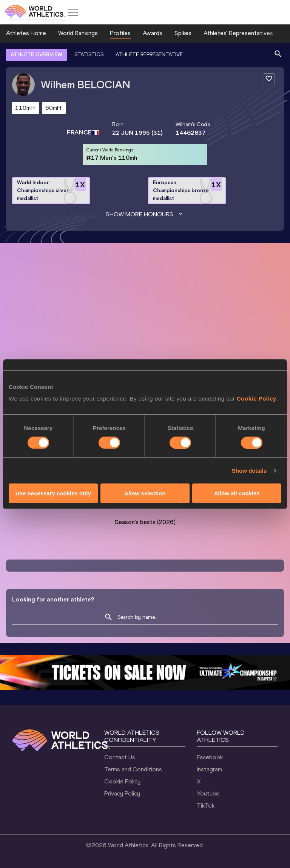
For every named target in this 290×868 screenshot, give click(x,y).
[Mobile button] (72, 12)
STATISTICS (89, 55)
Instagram (209, 769)
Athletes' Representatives (238, 33)
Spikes (183, 33)
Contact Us (120, 757)
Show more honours (145, 214)
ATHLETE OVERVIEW (36, 55)
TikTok (206, 806)
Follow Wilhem (234, 470)
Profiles (120, 33)
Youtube (208, 793)
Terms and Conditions (133, 769)
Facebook (210, 757)
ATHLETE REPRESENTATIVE (149, 55)
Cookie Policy (122, 781)
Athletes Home (26, 33)
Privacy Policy (122, 793)
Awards (153, 33)
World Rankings (78, 33)
